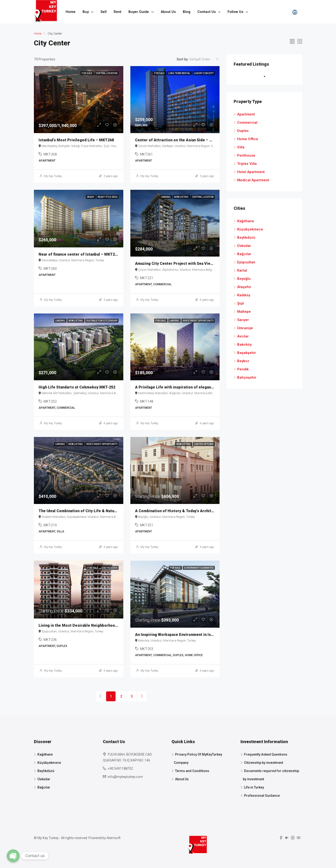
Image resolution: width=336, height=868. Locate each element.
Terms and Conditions (192, 771)
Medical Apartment (253, 180)
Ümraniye (245, 328)
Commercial (247, 123)
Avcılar (243, 336)
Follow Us (235, 12)
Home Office (248, 139)
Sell (104, 12)
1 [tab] (267, 76)
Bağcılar (244, 254)
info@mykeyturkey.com (125, 777)
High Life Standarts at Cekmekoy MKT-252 (77, 387)
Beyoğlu (244, 279)
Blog (187, 12)
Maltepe (244, 312)
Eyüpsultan (246, 262)
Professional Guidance (262, 796)
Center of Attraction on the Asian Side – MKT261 (180, 140)
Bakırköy (244, 345)
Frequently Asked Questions (266, 754)
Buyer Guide (139, 12)
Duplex (243, 131)
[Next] (142, 696)
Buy (86, 12)
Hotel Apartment (251, 172)
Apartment (246, 114)
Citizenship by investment (264, 763)
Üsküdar (244, 246)
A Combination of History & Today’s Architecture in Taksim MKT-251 (197, 511)
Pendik (243, 369)
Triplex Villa (247, 164)
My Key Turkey (53, 176)
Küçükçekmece (250, 229)
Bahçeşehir (247, 377)
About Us (168, 12)
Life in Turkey (254, 787)
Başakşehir (247, 353)
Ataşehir (244, 287)
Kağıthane (246, 221)
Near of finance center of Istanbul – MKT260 (79, 254)
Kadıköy (244, 295)
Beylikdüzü (246, 238)
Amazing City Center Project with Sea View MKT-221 (183, 264)
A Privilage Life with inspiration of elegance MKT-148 (184, 387)
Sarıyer (243, 320)
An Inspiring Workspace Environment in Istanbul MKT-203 (187, 635)
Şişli (241, 303)
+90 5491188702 (120, 769)
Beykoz (243, 361)
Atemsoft (114, 838)
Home (71, 12)
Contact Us (207, 12)
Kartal (242, 270)
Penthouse (246, 155)
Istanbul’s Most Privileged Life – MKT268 (76, 140)
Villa (241, 147)
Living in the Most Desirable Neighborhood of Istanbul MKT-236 (97, 625)
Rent (118, 12)
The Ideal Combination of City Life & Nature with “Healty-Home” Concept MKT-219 (114, 511)
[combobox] (204, 59)
